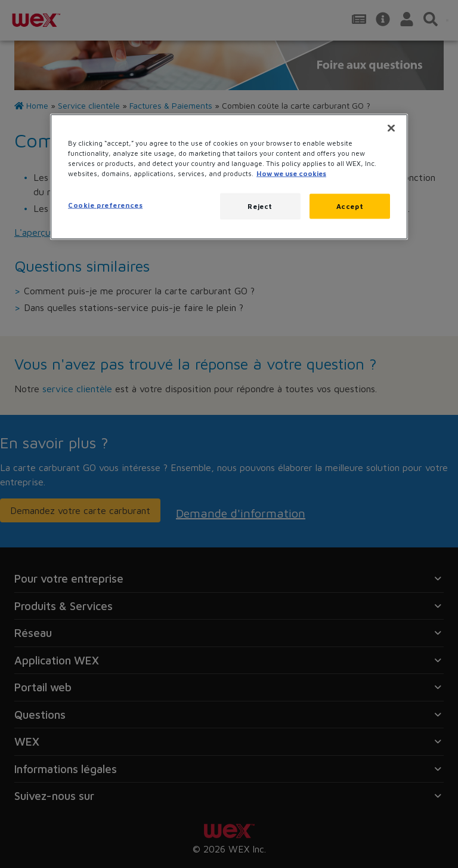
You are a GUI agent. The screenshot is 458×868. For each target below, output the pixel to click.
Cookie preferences (105, 205)
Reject (260, 206)
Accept (350, 206)
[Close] (391, 128)
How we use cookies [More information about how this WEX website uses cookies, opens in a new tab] (291, 173)
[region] (229, 177)
